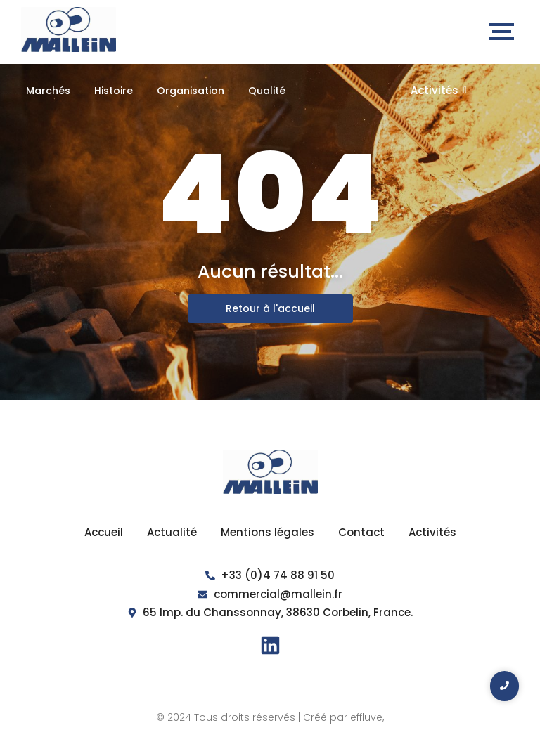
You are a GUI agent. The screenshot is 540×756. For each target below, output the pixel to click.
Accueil (104, 532)
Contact (361, 532)
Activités (439, 90)
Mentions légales (268, 532)
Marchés (48, 91)
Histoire (114, 91)
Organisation (191, 91)
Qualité (267, 91)
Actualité (172, 532)
